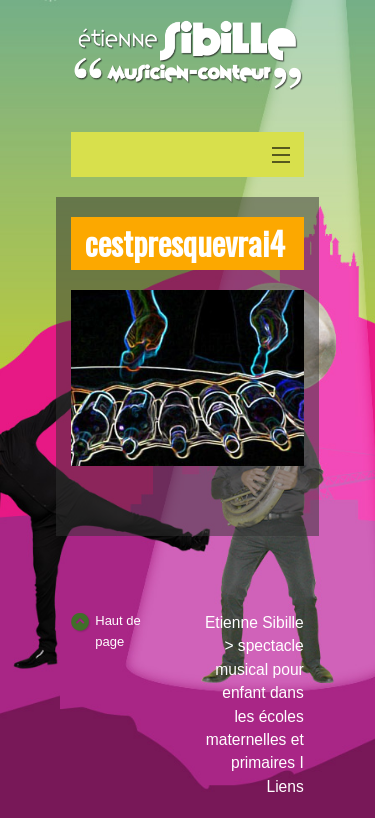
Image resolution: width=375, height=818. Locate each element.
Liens (284, 786)
